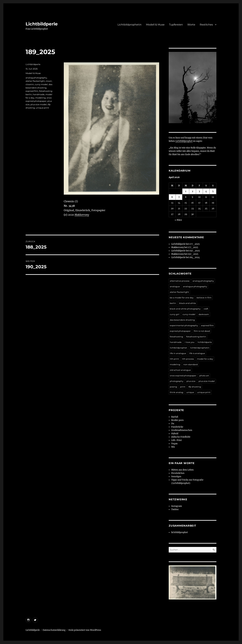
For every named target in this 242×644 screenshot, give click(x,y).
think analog (176, 392)
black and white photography (185, 309)
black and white (188, 303)
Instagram (177, 506)
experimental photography (184, 325)
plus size (191, 381)
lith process (188, 359)
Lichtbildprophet (184, 141)
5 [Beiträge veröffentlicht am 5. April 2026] (213, 191)
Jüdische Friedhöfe (181, 437)
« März (178, 220)
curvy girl (175, 314)
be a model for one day (182, 298)
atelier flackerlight (35, 81)
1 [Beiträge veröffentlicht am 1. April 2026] (186, 191)
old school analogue (180, 370)
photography (177, 381)
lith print (174, 359)
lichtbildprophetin (200, 348)
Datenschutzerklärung (54, 630)
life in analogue (178, 353)
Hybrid (175, 434)
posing (173, 387)
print (183, 387)
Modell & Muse (155, 25)
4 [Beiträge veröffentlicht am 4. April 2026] (206, 191)
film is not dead (202, 331)
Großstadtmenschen (182, 430)
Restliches (206, 25)
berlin (173, 303)
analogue (175, 286)
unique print (42, 108)
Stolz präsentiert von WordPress (85, 630)
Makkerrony (82, 215)
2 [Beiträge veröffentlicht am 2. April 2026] (193, 191)
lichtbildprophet (178, 348)
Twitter (175, 509)
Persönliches (178, 473)
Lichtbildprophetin (130, 25)
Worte (191, 25)
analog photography (36, 78)
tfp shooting (195, 387)
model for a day (205, 359)
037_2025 (195, 251)
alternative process (180, 281)
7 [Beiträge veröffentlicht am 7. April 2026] (179, 197)
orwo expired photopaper (183, 376)
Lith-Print (176, 440)
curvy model (41, 84)
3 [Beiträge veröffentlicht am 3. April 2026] (199, 191)
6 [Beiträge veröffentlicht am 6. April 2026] (172, 197)
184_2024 (195, 257)
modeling (40, 98)
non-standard (190, 364)
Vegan (174, 444)
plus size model (39, 104)
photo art (204, 376)
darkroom (204, 314)
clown (49, 81)
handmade (39, 94)
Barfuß (175, 417)
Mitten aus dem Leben (182, 470)
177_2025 (195, 244)
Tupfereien (176, 25)
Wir (173, 447)
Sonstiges (176, 477)
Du (173, 424)
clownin (30, 84)
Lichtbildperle (42, 24)
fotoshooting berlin (196, 337)
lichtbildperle (205, 342)
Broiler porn (177, 420)
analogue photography (195, 286)
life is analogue (197, 353)
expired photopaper (180, 331)
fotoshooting (176, 337)
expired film (32, 91)
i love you (190, 342)
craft (206, 309)
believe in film (204, 298)
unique (190, 392)
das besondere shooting (182, 320)
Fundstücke (177, 427)
